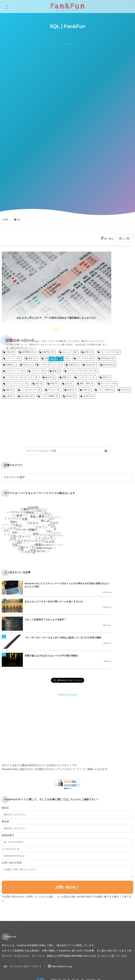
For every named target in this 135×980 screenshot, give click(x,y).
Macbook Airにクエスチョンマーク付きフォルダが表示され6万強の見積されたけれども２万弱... (45, 587)
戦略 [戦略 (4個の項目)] (66, 377)
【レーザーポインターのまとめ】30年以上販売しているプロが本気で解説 (111, 605)
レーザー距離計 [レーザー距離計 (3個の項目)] (49, 396)
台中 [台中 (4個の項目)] (39, 384)
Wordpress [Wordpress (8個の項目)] (107, 358)
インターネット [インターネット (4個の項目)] (86, 377)
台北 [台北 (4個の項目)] (68, 384)
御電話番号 (8, 803)
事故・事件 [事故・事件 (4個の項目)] (86, 384)
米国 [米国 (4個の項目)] (54, 384)
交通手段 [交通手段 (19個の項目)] (48, 352)
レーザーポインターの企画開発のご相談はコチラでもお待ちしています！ (46, 974)
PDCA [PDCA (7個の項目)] (27, 365)
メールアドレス (11, 817)
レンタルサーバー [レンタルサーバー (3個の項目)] (30, 390)
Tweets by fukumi (67, 663)
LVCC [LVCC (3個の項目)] (125, 390)
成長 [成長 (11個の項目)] (32, 358)
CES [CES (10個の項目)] (65, 358)
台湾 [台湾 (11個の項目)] (48, 358)
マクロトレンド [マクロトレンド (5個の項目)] (15, 371)
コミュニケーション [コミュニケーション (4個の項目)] (17, 384)
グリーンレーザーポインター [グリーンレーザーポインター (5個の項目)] (82, 371)
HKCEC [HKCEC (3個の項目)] (88, 396)
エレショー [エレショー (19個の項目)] (69, 352)
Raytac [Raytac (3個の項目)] (70, 396)
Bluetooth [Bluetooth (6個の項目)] (109, 365)
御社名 (5, 776)
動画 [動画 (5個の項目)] (56, 371)
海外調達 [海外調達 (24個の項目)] (28, 352)
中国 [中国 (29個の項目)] (10, 352)
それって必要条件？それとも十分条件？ (45, 605)
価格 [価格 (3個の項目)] (9, 390)
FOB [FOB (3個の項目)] (86, 390)
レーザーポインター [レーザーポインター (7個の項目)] (50, 365)
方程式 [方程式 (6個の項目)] (73, 365)
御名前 (5, 789)
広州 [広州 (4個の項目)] (106, 377)
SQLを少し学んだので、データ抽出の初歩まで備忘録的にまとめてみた (35, 289)
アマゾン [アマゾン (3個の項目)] (54, 390)
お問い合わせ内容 (12, 831)
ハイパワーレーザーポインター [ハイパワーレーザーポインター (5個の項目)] (22, 377)
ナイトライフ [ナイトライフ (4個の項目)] (108, 384)
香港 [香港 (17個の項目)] (88, 352)
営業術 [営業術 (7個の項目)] (10, 365)
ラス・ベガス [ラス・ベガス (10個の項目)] (85, 358)
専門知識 (35, 299)
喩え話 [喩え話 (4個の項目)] (50, 377)
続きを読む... (34, 326)
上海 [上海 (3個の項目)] (9, 396)
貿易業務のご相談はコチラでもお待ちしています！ (34, 969)
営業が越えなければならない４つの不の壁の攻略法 (46, 625)
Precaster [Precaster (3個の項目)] (27, 396)
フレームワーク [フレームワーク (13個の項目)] (110, 352)
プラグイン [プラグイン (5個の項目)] (38, 371)
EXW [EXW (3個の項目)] (71, 390)
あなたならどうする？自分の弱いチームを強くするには (111, 587)
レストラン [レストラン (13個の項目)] (13, 358)
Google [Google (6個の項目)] (90, 365)
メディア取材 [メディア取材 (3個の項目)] (105, 390)
